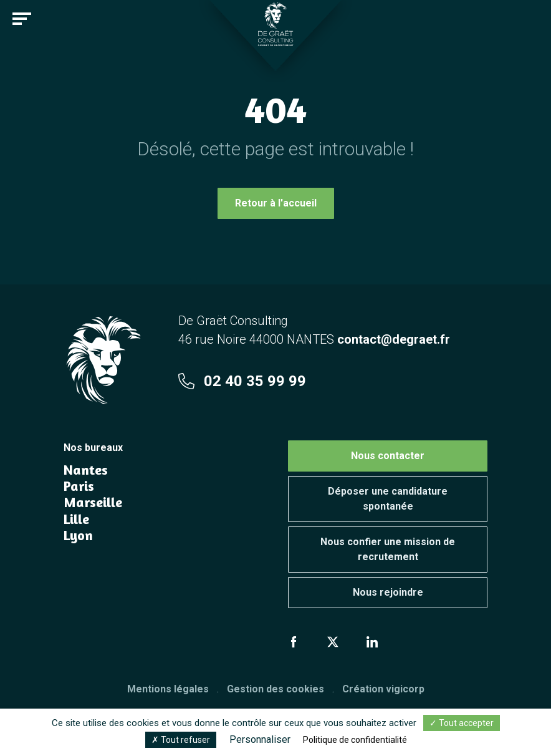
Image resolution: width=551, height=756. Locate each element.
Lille (76, 519)
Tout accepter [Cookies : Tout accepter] (462, 723)
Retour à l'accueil (276, 203)
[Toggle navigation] (22, 19)
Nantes (86, 470)
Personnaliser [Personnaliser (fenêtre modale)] (260, 739)
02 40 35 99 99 (242, 381)
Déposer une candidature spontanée (388, 499)
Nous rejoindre (388, 592)
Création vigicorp (383, 689)
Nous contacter (388, 456)
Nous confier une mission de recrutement (388, 549)
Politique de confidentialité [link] (355, 740)
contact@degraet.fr (394, 339)
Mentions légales (168, 689)
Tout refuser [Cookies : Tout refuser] (181, 740)
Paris (79, 486)
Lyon (78, 535)
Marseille (93, 502)
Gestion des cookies (275, 689)
